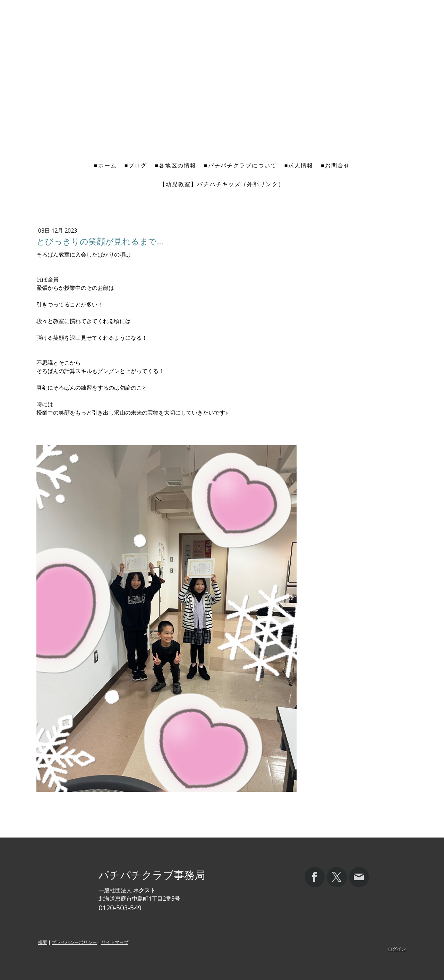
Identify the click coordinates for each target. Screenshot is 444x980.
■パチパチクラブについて (240, 165)
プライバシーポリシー (74, 942)
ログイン (397, 949)
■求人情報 (299, 165)
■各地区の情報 (176, 165)
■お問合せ (335, 165)
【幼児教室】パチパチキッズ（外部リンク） (222, 184)
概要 (43, 942)
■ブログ (136, 165)
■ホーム (105, 165)
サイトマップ (115, 942)
